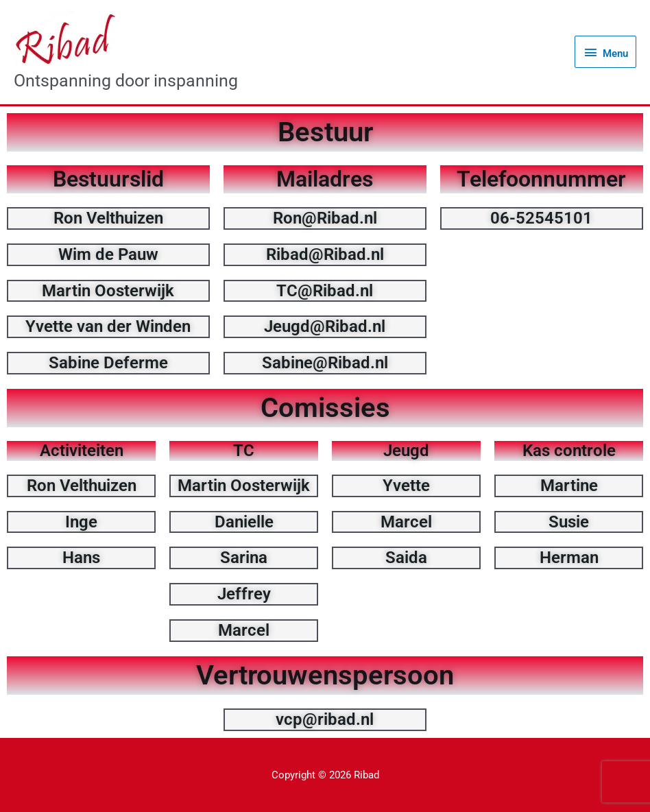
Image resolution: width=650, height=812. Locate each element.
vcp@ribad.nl (325, 719)
